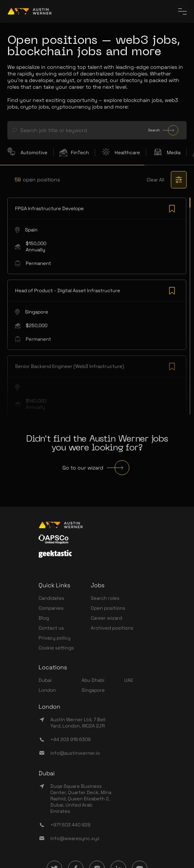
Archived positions (112, 628)
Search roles (105, 598)
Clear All (155, 180)
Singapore (93, 690)
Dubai (45, 680)
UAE (129, 680)
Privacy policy (55, 638)
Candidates (51, 598)
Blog (44, 618)
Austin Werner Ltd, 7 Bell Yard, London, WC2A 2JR (78, 723)
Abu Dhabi (93, 680)
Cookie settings (56, 648)
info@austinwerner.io (75, 753)
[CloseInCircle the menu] (182, 11)
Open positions (108, 608)
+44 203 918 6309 (71, 739)
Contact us (51, 628)
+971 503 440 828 (70, 825)
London (47, 690)
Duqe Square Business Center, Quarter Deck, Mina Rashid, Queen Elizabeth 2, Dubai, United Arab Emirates (81, 799)
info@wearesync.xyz (75, 838)
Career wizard (106, 618)
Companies (51, 608)
